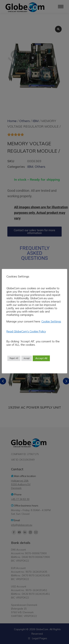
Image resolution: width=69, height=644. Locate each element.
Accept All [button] (41, 358)
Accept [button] (27, 358)
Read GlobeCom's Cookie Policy (26, 331)
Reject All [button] (14, 358)
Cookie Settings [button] (51, 321)
